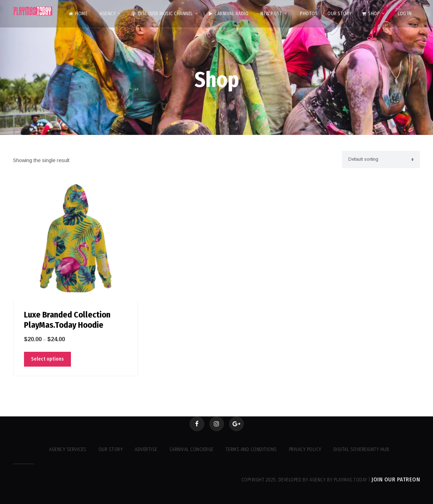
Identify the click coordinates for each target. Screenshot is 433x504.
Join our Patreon (396, 479)
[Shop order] (381, 159)
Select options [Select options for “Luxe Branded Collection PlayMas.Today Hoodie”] (47, 359)
